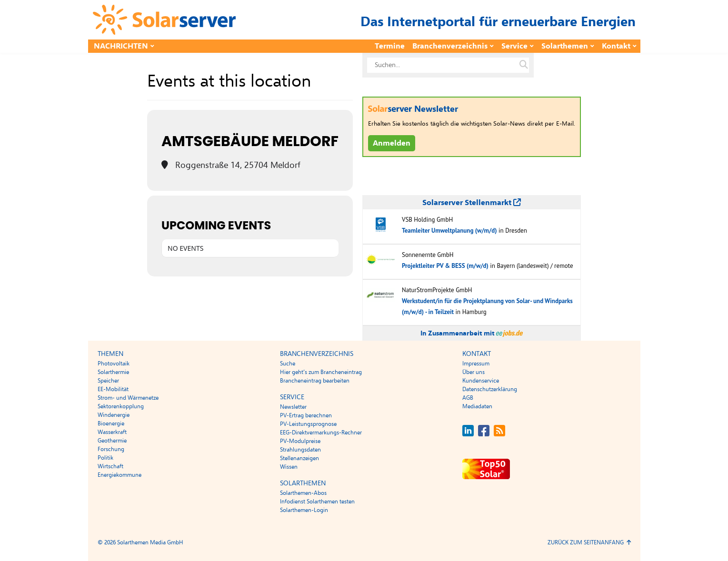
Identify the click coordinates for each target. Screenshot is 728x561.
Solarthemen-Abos (303, 493)
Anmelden (392, 143)
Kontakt (616, 46)
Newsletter (293, 407)
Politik (105, 458)
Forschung (111, 449)
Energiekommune (120, 475)
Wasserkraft (112, 432)
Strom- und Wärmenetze (128, 398)
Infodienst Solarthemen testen (317, 502)
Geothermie (112, 441)
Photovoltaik (114, 364)
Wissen (289, 467)
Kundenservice (481, 381)
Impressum (476, 364)
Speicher (108, 381)
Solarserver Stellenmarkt (472, 203)
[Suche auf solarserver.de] (524, 65)
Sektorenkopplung (121, 406)
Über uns (474, 372)
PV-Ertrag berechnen (306, 415)
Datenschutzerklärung (490, 389)
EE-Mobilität (113, 389)
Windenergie (114, 415)
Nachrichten (121, 46)
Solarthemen (565, 46)
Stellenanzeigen (299, 458)
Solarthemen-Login (304, 510)
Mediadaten (477, 406)
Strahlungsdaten (300, 450)
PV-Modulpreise (300, 441)
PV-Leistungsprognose (308, 424)
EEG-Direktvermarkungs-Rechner (321, 433)
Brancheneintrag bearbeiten (315, 381)
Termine (390, 46)
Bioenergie (111, 423)
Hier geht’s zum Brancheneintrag (321, 372)
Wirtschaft (110, 466)
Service (514, 46)
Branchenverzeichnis (450, 46)
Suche (288, 364)
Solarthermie (113, 372)
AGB (468, 398)
